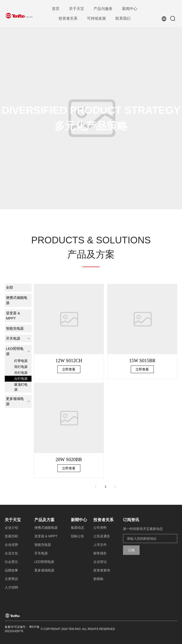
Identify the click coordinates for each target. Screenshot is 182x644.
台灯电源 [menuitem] (21, 379)
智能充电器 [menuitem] (15, 328)
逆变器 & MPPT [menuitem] (13, 316)
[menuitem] (56, 9)
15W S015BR (142, 361)
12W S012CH (69, 361)
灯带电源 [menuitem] (21, 361)
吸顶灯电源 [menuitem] (21, 387)
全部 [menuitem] (9, 287)
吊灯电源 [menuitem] (21, 373)
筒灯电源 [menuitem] (21, 367)
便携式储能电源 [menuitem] (17, 300)
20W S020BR (69, 459)
